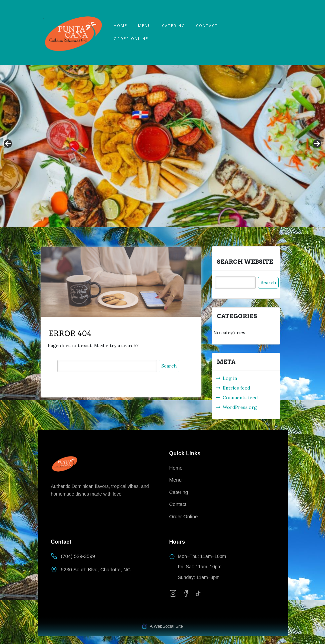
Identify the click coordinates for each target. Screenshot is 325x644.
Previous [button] (8, 144)
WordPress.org (240, 407)
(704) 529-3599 (78, 556)
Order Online (184, 516)
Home (120, 26)
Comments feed (240, 398)
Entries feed (236, 388)
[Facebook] (186, 593)
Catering (174, 26)
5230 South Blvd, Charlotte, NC (96, 569)
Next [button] (317, 144)
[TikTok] (198, 593)
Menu (145, 26)
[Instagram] (173, 593)
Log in (230, 378)
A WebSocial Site (162, 626)
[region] (162, 146)
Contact (207, 26)
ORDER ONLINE (131, 39)
